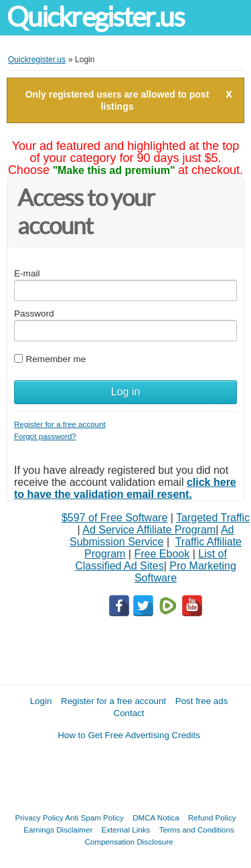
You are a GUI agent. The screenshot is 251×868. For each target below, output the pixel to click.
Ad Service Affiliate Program (149, 530)
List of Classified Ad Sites (151, 560)
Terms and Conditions (197, 830)
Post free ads (202, 701)
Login (41, 701)
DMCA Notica (156, 817)
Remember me (56, 359)
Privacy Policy (39, 817)
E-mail (27, 273)
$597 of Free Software (114, 518)
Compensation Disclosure (129, 842)
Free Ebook (162, 554)
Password (34, 314)
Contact (129, 713)
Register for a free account (60, 424)
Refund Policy (212, 817)
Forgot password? (45, 436)
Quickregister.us (96, 17)
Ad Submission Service (152, 536)
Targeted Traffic (213, 518)
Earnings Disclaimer (58, 830)
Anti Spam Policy (94, 817)
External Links (126, 830)
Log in (126, 392)
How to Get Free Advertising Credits (129, 735)
